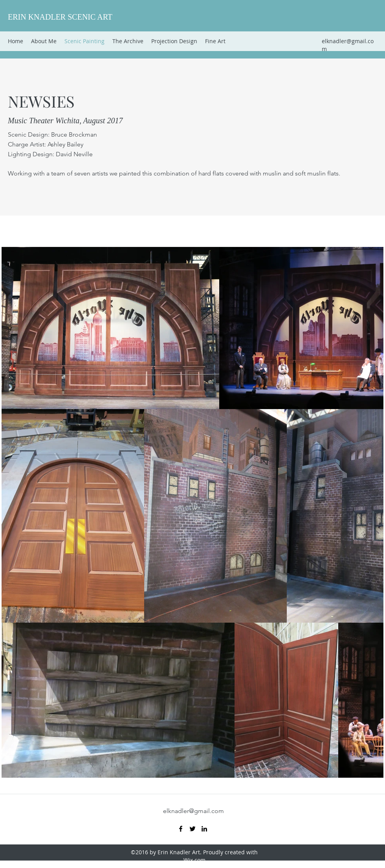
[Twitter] (192, 829)
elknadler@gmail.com (193, 811)
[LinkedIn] (204, 829)
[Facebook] (181, 829)
